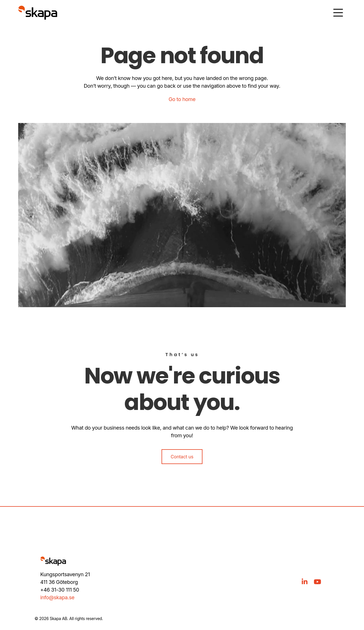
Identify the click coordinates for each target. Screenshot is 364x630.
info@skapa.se (57, 597)
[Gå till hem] (38, 13)
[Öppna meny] (338, 13)
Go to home (182, 99)
